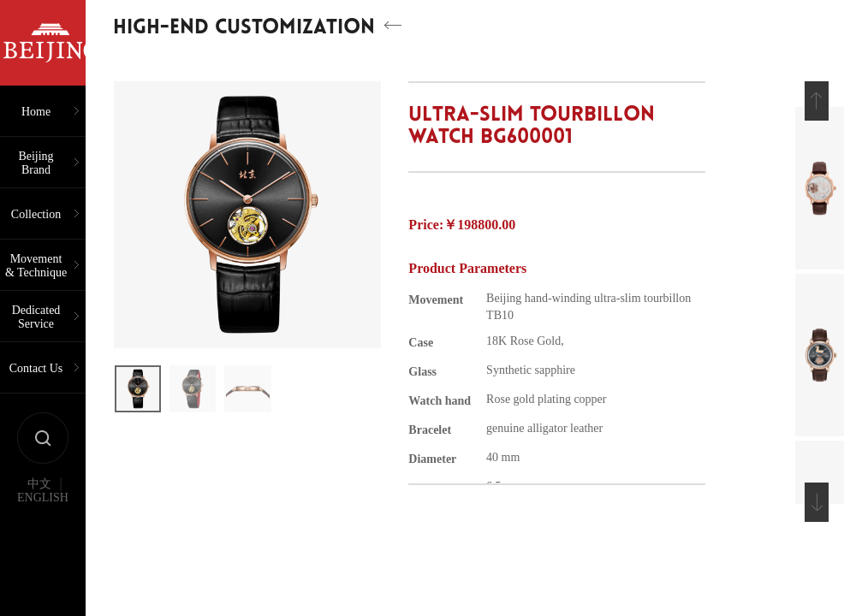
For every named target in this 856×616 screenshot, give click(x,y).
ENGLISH (43, 498)
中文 (39, 484)
